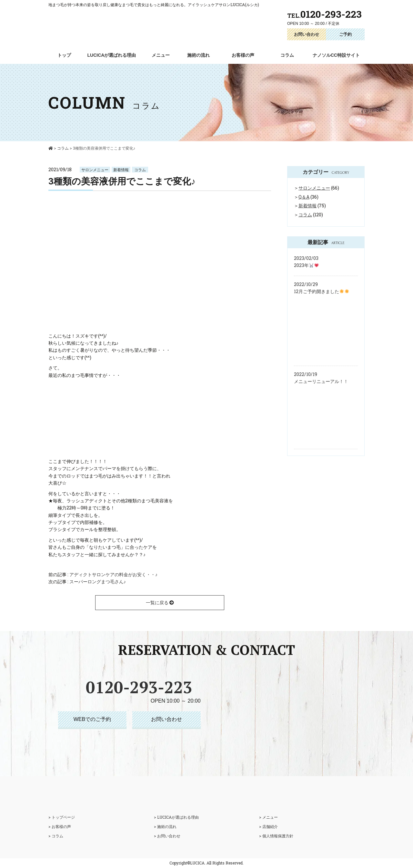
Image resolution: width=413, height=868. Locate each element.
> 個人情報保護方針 (276, 836)
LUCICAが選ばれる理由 (112, 55)
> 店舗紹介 (268, 826)
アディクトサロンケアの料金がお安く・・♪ (113, 574)
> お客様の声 (60, 826)
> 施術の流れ (165, 826)
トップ (64, 55)
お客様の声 (243, 55)
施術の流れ (198, 55)
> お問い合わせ (167, 836)
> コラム (56, 836)
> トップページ (62, 817)
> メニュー (268, 817)
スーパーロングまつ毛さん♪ (98, 582)
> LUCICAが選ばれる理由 (176, 817)
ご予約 (345, 34)
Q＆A (304, 197)
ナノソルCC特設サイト (336, 55)
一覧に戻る (160, 602)
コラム (287, 55)
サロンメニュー (95, 170)
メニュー (161, 55)
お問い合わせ (307, 34)
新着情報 (121, 170)
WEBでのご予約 (92, 719)
